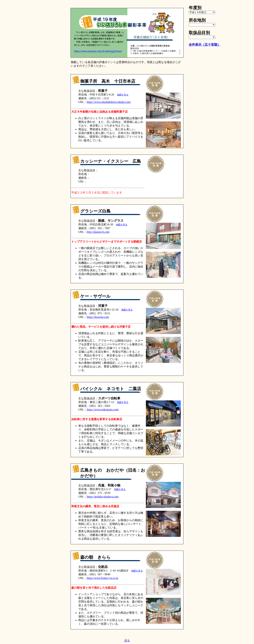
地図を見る (123, 95)
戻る (127, 641)
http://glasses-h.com (98, 232)
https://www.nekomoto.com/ (103, 410)
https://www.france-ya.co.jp (102, 578)
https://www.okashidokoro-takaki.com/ (109, 102)
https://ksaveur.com (98, 317)
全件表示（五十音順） (205, 45)
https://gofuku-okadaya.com (103, 497)
